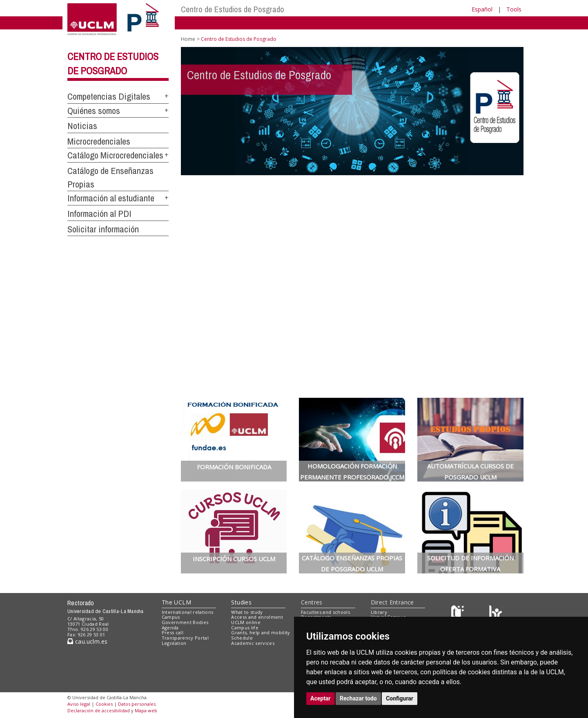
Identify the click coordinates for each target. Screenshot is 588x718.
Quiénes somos (94, 111)
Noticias (82, 126)
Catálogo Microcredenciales (115, 155)
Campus (171, 617)
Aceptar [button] (321, 698)
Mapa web (146, 710)
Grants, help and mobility (261, 632)
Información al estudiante (111, 198)
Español (482, 9)
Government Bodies (185, 622)
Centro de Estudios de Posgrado (233, 9)
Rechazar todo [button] (358, 698)
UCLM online (246, 622)
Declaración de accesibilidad (99, 710)
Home (188, 39)
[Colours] (496, 614)
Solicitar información (103, 229)
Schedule (242, 638)
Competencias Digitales (109, 96)
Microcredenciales (99, 141)
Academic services (253, 643)
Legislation (174, 643)
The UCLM (176, 602)
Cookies (104, 704)
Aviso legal (79, 704)
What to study (247, 612)
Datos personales (137, 704)
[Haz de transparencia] (459, 614)
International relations (188, 612)
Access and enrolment (257, 617)
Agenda (170, 628)
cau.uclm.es (87, 641)
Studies (241, 602)
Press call (173, 632)
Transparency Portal (185, 638)
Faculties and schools (325, 612)
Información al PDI (99, 214)
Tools (514, 9)
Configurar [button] (400, 698)
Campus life (245, 628)
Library (379, 612)
